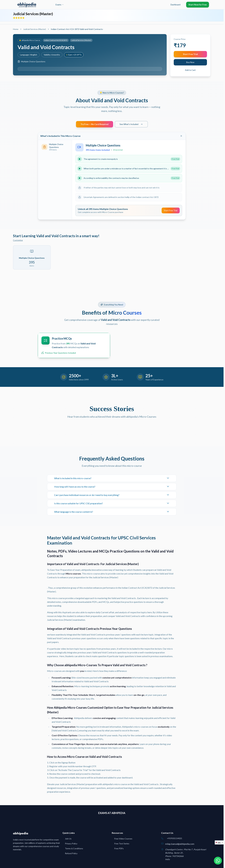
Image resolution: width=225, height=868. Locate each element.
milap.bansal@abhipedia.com (180, 844)
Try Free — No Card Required (95, 124)
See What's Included (131, 124)
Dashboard (175, 5)
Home (16, 29)
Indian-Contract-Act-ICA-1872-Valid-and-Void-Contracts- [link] (77, 29)
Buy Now (190, 62)
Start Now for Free (198, 5)
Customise (18, 240)
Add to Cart (190, 70)
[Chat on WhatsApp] (217, 860)
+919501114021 (175, 838)
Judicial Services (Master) (35, 29)
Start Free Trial (190, 54)
